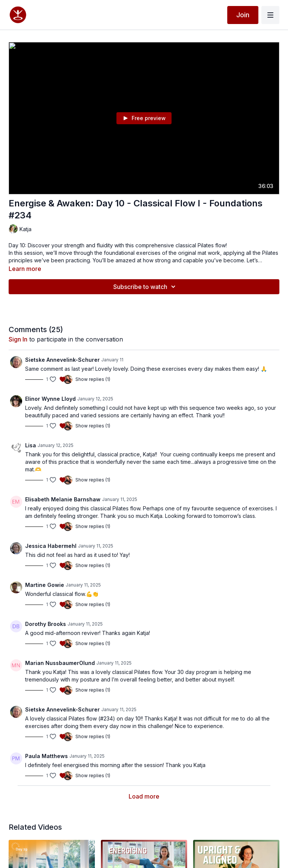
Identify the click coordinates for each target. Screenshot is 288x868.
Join (243, 15)
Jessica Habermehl (51, 546)
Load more (144, 796)
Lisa (31, 445)
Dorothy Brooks (46, 624)
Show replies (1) (93, 379)
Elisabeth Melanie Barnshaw (63, 499)
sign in (18, 339)
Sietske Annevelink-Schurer (62, 360)
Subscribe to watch (145, 287)
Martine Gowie (45, 585)
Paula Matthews (46, 756)
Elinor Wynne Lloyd (50, 399)
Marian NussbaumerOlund (60, 663)
